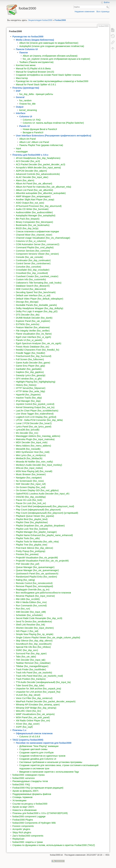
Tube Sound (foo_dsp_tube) (30, 685)
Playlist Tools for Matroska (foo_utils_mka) (37, 542)
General (20, 97)
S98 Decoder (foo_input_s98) (31, 612)
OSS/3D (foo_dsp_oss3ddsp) (31, 497)
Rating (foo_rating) (25, 580)
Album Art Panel (27, 139)
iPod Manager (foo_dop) (28, 401)
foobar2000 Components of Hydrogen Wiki (34, 823)
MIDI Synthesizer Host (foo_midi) (33, 452)
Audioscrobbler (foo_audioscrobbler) (34, 212)
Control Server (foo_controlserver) (33, 263)
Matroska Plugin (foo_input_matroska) (35, 439)
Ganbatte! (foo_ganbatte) (29, 369)
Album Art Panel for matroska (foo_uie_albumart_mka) (44, 187)
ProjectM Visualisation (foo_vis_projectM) (37, 558)
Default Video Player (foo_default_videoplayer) (40, 299)
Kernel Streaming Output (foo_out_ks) (35, 407)
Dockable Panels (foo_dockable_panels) (36, 305)
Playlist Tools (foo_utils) (28, 538)
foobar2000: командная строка (28, 775)
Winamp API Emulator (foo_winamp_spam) (38, 705)
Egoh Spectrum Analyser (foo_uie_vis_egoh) (39, 343)
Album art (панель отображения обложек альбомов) (50, 56)
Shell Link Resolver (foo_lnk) (30, 625)
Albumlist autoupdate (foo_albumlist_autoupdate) (41, 193)
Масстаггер (22, 78)
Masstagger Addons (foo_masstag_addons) (38, 436)
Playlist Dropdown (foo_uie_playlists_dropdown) (40, 526)
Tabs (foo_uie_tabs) (26, 657)
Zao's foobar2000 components (28, 836)
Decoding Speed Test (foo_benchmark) (36, 292)
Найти (108, 7)
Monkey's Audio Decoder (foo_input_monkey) (39, 465)
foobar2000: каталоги (24, 778)
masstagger (22, 152)
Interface (21, 113)
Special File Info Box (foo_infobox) (33, 647)
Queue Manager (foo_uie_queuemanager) (37, 570)
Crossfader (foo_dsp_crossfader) (33, 270)
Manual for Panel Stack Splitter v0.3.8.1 (36, 84)
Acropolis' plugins (21, 829)
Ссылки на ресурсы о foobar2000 (30, 804)
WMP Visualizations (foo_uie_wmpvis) (35, 714)
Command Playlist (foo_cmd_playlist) (35, 247)
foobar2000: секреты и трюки (28, 842)
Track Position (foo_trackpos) (31, 679)
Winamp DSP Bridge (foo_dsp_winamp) (36, 708)
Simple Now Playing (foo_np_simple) (35, 634)
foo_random (25, 100)
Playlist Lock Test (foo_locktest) (32, 529)
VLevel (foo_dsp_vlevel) (28, 695)
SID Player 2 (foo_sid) (27, 631)
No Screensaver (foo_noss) (30, 481)
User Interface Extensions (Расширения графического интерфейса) (54, 136)
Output (20, 107)
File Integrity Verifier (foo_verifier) (33, 331)
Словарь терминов (22, 797)
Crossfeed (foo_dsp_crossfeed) (32, 273)
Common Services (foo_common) (33, 251)
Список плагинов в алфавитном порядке (37, 231)
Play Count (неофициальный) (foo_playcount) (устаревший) (47, 513)
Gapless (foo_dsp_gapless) (30, 372)
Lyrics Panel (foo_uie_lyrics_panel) (34, 427)
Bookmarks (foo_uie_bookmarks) (33, 225)
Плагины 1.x (19, 730)
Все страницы (103, 12)
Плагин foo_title (27, 104)
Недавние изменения (85, 12)
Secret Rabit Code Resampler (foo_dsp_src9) (39, 618)
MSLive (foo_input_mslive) (29, 468)
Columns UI (26, 116)
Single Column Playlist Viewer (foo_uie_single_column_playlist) (48, 638)
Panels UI (24, 126)
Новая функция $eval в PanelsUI (40, 129)
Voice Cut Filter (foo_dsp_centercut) (34, 698)
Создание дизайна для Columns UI (38, 759)
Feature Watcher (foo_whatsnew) (33, 327)
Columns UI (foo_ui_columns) (31, 241)
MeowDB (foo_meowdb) (28, 449)
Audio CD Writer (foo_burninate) (32, 209)
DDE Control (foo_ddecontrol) (31, 289)
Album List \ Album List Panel (34, 142)
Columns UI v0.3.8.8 (30, 737)
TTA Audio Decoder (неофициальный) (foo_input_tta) (43, 682)
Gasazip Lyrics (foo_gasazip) (31, 375)
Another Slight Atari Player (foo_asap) (35, 200)
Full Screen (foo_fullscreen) (30, 359)
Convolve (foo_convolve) (28, 267)
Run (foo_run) (23, 609)
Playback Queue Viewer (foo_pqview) (35, 516)
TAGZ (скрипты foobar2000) (28, 740)
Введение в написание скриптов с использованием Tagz (49, 772)
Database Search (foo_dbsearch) (33, 286)
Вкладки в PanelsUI (33, 132)
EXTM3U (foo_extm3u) (28, 324)
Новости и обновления (24, 810)
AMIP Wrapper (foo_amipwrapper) (33, 196)
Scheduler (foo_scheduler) (29, 615)
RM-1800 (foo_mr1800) (28, 599)
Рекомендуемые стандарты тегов (30, 781)
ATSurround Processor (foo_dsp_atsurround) (39, 206)
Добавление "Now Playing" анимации (39, 746)
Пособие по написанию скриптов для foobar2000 (44, 743)
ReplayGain (18, 839)
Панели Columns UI (27, 49)
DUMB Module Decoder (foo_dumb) (34, 318)
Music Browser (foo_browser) (31, 474)
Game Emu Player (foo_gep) (30, 366)
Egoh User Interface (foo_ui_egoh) (33, 337)
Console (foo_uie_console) (30, 257)
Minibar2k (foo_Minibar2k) (29, 458)
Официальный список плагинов (34, 733)
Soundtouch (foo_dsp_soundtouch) (34, 644)
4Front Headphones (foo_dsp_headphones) (38, 158)
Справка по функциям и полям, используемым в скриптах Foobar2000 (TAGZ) (54, 845)
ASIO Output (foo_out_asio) (30, 203)
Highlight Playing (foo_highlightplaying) (36, 382)
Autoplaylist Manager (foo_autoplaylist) (36, 215)
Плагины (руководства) (26, 88)
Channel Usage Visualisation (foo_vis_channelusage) (43, 238)
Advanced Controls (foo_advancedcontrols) (38, 174)
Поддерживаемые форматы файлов (32, 794)
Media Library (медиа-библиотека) (35, 40)
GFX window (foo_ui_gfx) (29, 379)
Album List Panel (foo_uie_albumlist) (34, 190)
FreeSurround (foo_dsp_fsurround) (34, 356)
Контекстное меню (26, 65)
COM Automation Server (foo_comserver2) (38, 244)
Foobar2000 (60, 20)
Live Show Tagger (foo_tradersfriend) (35, 414)
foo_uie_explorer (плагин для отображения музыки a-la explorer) (56, 59)
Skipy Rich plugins (22, 832)
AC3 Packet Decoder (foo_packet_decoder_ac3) (40, 164)
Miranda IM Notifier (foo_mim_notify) (34, 462)
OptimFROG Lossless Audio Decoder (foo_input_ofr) (43, 494)
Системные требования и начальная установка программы (51, 762)
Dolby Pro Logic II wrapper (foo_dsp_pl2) (37, 311)
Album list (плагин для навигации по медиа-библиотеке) (49, 43)
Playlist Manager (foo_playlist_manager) (36, 532)
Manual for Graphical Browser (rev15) (35, 72)
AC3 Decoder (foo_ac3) (28, 161)
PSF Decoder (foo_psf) (28, 564)
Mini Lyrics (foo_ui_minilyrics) (31, 455)
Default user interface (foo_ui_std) (33, 295)
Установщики (19, 800)
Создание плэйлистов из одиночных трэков (42, 756)
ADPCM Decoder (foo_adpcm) (31, 171)
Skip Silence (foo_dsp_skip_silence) (34, 641)
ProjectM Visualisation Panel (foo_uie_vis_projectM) (42, 561)
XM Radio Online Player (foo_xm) (33, 721)
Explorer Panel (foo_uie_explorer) (33, 321)
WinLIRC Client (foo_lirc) (28, 711)
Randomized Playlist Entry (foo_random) (36, 577)
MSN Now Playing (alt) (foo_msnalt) (34, 471)
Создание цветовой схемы (33, 749)
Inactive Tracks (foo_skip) (29, 398)
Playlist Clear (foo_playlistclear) (32, 522)
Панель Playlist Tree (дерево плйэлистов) (41, 145)
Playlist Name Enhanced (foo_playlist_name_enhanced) (44, 535)
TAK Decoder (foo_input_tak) (31, 660)
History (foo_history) (26, 385)
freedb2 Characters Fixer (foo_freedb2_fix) (38, 350)
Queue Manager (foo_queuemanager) (35, 567)
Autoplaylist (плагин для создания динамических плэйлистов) (52, 46)
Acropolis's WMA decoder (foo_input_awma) (38, 168)
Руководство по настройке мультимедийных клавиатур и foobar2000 (52, 81)
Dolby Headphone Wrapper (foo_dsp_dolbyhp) (40, 308)
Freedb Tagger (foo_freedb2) (31, 353)
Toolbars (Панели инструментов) (36, 62)
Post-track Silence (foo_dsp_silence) (34, 548)
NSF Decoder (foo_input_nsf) (31, 484)
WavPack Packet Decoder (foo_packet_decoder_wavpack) (46, 701)
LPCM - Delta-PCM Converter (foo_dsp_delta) (39, 420)
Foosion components (23, 826)
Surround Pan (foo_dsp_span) (31, 653)
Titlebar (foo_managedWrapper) (32, 666)
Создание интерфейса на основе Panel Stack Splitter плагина (48, 75)
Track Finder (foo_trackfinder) (31, 669)
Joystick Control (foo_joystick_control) (35, 404)
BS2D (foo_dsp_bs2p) (27, 228)
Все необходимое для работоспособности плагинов (43, 593)
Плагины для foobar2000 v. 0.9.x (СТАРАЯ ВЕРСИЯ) (40, 813)
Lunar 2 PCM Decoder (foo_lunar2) (34, 423)
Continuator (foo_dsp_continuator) (33, 260)
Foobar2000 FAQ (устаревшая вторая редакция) (38, 788)
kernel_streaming (28, 110)
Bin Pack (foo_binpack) (28, 219)
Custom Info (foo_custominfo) (31, 279)
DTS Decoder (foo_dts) (28, 315)
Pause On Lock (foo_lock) (29, 500)
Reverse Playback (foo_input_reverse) (35, 596)
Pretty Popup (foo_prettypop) (31, 551)
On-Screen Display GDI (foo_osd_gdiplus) (37, 490)
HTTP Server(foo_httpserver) (31, 388)
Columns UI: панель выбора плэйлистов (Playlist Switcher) (53, 123)
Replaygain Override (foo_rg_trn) (33, 590)
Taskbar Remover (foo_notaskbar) (33, 663)
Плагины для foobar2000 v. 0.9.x (30, 155)
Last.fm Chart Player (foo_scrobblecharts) (37, 411)
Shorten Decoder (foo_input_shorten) (35, 628)
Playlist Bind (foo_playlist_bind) (32, 519)
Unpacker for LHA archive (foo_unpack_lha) (38, 692)
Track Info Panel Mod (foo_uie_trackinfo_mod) (39, 676)
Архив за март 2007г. (23, 807)
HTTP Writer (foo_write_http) (30, 391)
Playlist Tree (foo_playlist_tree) (31, 545)
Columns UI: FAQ (32, 120)
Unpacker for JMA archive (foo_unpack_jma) (38, 689)
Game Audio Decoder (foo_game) (33, 363)
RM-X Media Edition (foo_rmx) (31, 602)
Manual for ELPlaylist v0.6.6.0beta (33, 69)
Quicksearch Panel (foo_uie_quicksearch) (37, 574)
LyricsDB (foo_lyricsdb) (28, 430)
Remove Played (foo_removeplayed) (34, 586)
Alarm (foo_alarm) (25, 180)
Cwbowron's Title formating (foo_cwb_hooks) (39, 283)
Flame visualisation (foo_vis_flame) (34, 334)
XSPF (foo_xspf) (24, 727)
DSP (18, 91)
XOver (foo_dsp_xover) (28, 724)
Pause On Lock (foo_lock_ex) (31, 503)
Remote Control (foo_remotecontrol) (34, 583)
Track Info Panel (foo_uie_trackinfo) (34, 673)
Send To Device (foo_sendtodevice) (34, 622)
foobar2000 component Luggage (29, 816)
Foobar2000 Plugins (23, 820)
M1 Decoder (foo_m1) (27, 433)
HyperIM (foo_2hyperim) (28, 395)
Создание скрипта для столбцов (36, 753)
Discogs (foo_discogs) (27, 302)
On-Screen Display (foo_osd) (31, 487)
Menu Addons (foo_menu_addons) (33, 446)
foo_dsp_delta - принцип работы (36, 94)
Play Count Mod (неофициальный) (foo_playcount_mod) (45, 506)
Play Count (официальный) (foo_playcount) (38, 510)
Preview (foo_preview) (27, 554)
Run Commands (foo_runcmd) (31, 606)
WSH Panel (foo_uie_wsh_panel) (33, 717)
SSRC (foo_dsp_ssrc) (27, 650)
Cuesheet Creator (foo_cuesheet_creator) (37, 276)
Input (18, 148)
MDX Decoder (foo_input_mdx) (32, 442)
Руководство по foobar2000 (28, 37)
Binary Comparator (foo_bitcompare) (34, 222)
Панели (24, 53)
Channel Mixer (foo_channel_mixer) (34, 235)
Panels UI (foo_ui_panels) (29, 340)
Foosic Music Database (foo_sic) (32, 347)
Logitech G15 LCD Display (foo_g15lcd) (36, 417)
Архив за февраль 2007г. (26, 791)
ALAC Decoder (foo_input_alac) (32, 177)
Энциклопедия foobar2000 (40, 20)
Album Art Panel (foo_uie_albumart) (34, 184)
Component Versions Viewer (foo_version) (37, 254)
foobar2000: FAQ (21, 784)
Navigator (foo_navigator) (29, 478)
